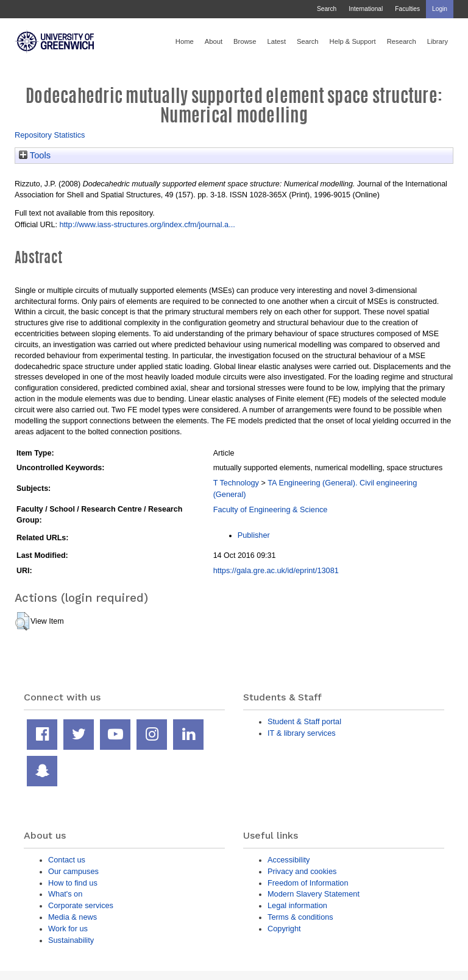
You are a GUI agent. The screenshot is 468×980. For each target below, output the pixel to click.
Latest (276, 41)
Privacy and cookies (302, 871)
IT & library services (302, 733)
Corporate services (81, 905)
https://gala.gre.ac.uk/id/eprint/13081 (276, 570)
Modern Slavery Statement (314, 894)
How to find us (73, 883)
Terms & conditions (300, 917)
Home (185, 41)
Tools (35, 155)
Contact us (67, 860)
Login (440, 9)
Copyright (284, 929)
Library (438, 41)
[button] (22, 621)
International (366, 9)
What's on (65, 894)
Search (327, 9)
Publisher (254, 535)
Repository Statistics (50, 135)
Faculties (407, 9)
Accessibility (289, 860)
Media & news (73, 917)
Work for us (68, 929)
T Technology (236, 483)
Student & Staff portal (304, 721)
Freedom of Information (308, 883)
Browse (245, 41)
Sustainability (71, 940)
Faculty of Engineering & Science (271, 509)
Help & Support (353, 41)
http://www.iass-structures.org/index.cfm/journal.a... (147, 224)
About (214, 41)
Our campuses (73, 871)
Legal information (297, 905)
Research (402, 41)
